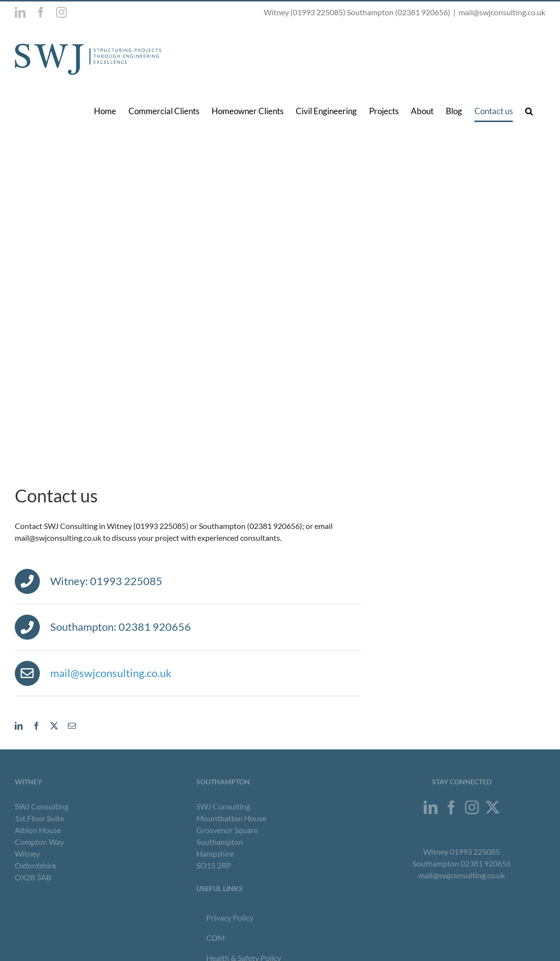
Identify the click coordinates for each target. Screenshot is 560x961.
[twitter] (54, 726)
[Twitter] (493, 807)
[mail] (72, 726)
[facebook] (36, 726)
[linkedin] (19, 726)
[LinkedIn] (431, 807)
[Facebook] (451, 807)
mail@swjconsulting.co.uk (502, 12)
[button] (529, 111)
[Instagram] (472, 807)
